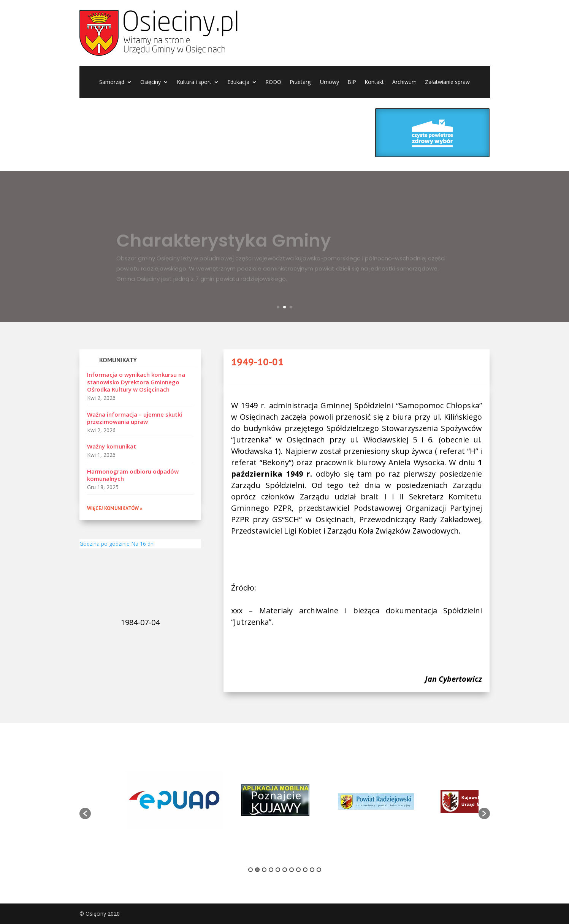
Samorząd (112, 82)
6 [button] (285, 870)
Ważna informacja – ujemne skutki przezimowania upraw (135, 418)
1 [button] (250, 870)
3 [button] (264, 870)
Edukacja (238, 82)
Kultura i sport (194, 82)
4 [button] (271, 870)
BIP (352, 82)
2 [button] (257, 870)
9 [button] (305, 870)
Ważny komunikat (112, 446)
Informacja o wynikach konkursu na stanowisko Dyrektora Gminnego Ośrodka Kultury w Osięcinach (136, 382)
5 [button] (278, 870)
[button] (85, 813)
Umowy (330, 82)
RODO (273, 82)
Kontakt (374, 82)
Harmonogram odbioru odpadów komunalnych (133, 475)
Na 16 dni (143, 544)
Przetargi (301, 82)
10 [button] (312, 870)
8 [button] (298, 870)
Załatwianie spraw (447, 82)
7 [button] (292, 870)
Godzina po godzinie (105, 544)
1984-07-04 (140, 622)
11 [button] (319, 870)
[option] (174, 801)
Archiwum (404, 82)
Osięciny (151, 82)
